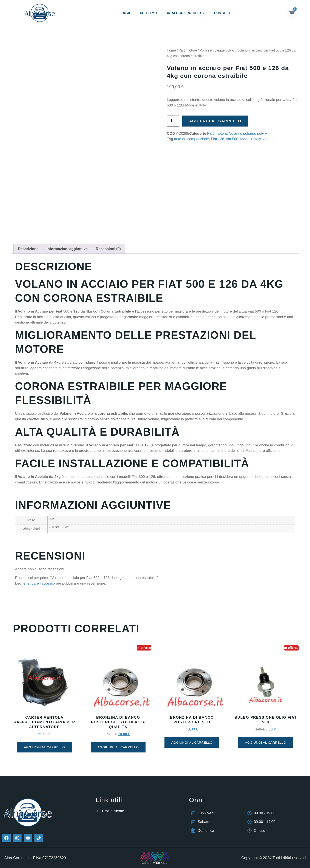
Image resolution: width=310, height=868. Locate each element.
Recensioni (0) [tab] (108, 249)
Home (171, 50)
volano (268, 139)
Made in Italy (250, 139)
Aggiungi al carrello (215, 121)
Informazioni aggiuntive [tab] (67, 249)
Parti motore (188, 50)
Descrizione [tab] (28, 249)
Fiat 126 (218, 139)
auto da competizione (192, 139)
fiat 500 (232, 139)
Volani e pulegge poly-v (217, 50)
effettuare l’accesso (39, 583)
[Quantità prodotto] (173, 121)
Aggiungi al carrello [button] (44, 747)
